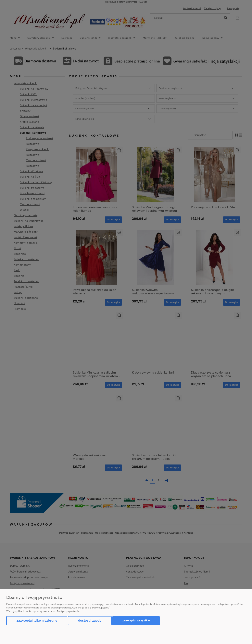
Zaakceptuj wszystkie (136, 621)
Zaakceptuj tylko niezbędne (37, 621)
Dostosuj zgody (90, 621)
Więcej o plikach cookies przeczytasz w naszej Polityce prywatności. (43, 611)
